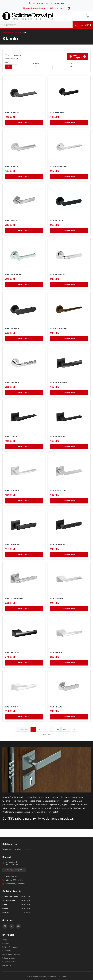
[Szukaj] (36, 25)
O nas (5, 940)
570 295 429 (18, 880)
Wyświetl (37, 63)
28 (58, 729)
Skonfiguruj (24, 122)
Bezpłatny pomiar (9, 962)
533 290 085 (16, 877)
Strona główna (8, 33)
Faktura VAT (7, 965)
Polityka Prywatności (10, 947)
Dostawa (6, 943)
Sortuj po (73, 63)
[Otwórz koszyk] (88, 16)
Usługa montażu (9, 958)
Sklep (17, 33)
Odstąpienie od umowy (11, 954)
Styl (7, 63)
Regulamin (7, 951)
